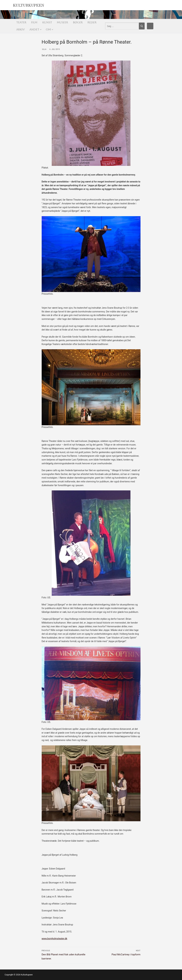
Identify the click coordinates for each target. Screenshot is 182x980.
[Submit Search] (142, 26)
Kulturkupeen (29, 5)
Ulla (44, 49)
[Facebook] (150, 26)
